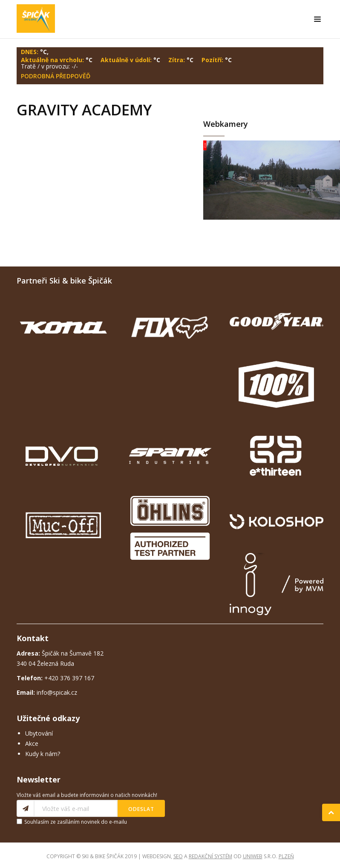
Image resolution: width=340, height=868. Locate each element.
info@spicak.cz (57, 692)
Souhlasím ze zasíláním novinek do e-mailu (76, 822)
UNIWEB (253, 856)
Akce (32, 743)
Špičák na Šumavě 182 (60, 653)
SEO (178, 856)
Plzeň (286, 856)
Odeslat (141, 809)
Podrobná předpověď (56, 76)
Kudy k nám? (43, 754)
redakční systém (210, 856)
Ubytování (39, 733)
